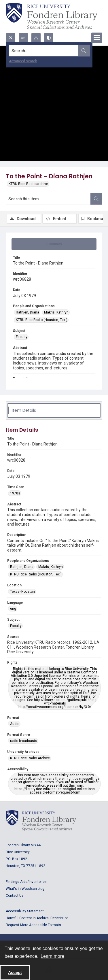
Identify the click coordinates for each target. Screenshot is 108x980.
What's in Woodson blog (25, 889)
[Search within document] (96, 199)
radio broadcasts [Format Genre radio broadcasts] (24, 741)
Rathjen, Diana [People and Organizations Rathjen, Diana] (28, 312)
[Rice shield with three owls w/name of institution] (52, 16)
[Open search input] (11, 38)
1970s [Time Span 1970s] (15, 493)
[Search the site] (44, 51)
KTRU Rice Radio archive (28, 184)
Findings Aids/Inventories (26, 882)
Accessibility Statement (25, 911)
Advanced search (23, 61)
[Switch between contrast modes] (49, 38)
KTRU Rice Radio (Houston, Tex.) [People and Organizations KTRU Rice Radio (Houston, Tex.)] (42, 320)
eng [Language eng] (13, 609)
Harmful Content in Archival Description (37, 918)
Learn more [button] (52, 956)
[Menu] (97, 38)
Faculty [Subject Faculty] (22, 337)
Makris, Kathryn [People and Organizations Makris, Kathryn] (56, 312)
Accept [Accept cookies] (15, 973)
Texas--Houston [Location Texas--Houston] (22, 592)
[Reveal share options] (23, 38)
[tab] (54, 244)
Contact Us (15, 896)
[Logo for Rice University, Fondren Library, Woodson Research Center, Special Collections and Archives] (41, 821)
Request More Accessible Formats (33, 925)
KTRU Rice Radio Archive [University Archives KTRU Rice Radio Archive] (30, 758)
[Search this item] (48, 199)
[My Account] (36, 38)
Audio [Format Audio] (15, 724)
